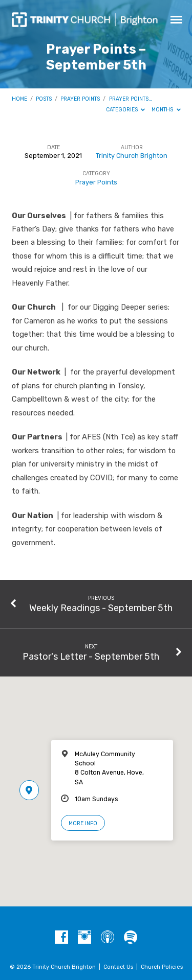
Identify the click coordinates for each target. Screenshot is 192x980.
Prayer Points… (131, 99)
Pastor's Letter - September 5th (91, 656)
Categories (126, 110)
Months (166, 110)
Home (19, 99)
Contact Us (118, 967)
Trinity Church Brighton (132, 156)
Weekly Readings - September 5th (101, 608)
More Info (83, 823)
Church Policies (162, 967)
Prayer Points (80, 99)
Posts (44, 99)
